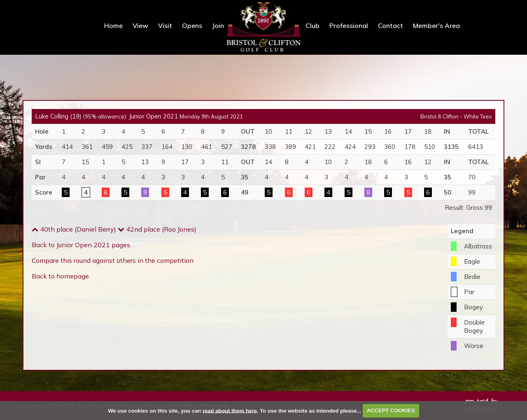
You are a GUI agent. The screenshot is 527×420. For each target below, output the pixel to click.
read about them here (230, 410)
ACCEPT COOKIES (391, 410)
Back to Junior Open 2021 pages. (82, 245)
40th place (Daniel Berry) (74, 229)
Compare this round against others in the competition (113, 260)
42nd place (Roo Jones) (157, 229)
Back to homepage (60, 276)
